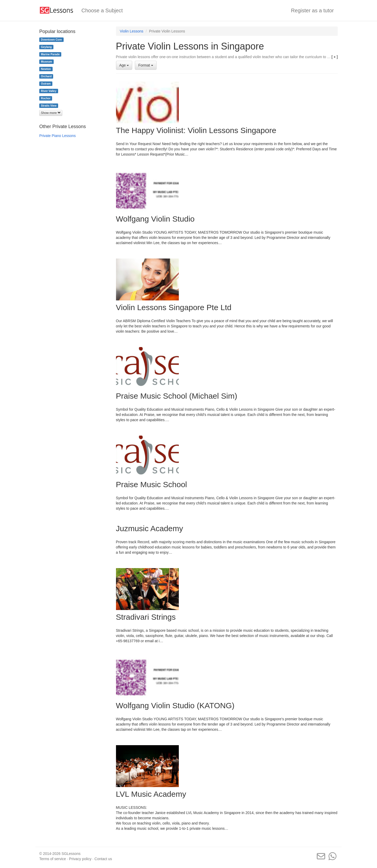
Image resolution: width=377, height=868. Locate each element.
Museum (46, 62)
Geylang (46, 47)
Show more (51, 113)
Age (124, 65)
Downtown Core (51, 40)
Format (146, 65)
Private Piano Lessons (57, 136)
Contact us (103, 859)
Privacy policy (80, 859)
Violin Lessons (132, 31)
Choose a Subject (102, 10)
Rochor (46, 98)
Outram (46, 84)
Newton (46, 69)
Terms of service (53, 859)
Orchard (46, 76)
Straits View (49, 106)
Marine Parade (50, 54)
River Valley (49, 91)
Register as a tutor (312, 10)
